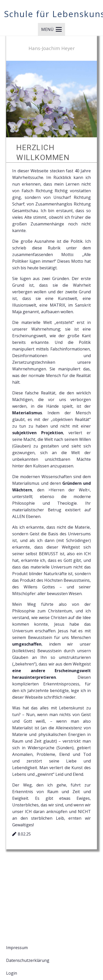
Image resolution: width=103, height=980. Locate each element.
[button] (51, 29)
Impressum (17, 948)
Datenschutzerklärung (28, 960)
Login (12, 973)
